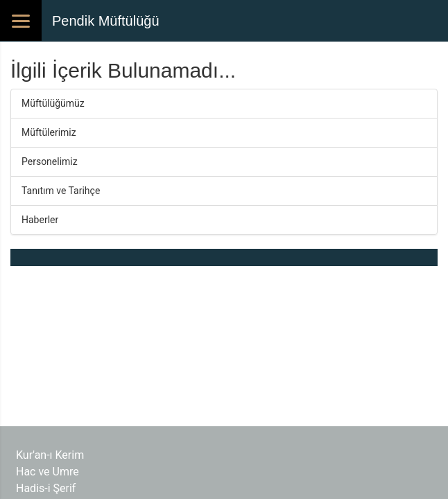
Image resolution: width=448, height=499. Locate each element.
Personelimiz (50, 161)
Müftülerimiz (49, 132)
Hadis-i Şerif (46, 488)
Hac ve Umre (48, 472)
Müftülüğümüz (53, 103)
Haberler (40, 220)
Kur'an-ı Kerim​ (50, 455)
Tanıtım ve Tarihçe (61, 191)
